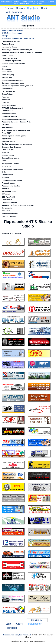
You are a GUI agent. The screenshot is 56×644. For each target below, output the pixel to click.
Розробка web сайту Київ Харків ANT (18, 635)
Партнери (11, 628)
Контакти (17, 12)
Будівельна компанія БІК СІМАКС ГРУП (18, 38)
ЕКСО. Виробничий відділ (12, 33)
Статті (19, 624)
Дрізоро (5, 36)
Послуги (21, 8)
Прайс (45, 8)
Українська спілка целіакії (12, 30)
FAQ (7, 12)
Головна (9, 8)
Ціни (8, 624)
